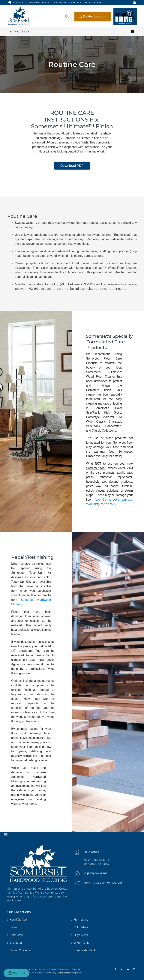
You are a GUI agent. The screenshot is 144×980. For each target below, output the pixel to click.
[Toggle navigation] (132, 32)
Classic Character (19, 950)
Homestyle (80, 920)
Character (15, 943)
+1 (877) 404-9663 (96, 873)
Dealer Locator (93, 16)
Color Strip (15, 935)
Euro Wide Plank (84, 950)
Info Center (18, 2)
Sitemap (76, 969)
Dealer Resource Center (39, 2)
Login (108, 2)
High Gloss (80, 935)
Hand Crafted (17, 920)
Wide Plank (80, 943)
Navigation (20, 32)
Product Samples (93, 2)
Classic (13, 927)
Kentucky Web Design (58, 973)
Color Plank (80, 927)
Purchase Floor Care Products (67, 2)
